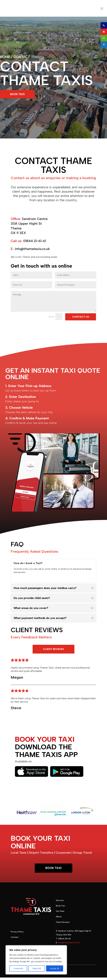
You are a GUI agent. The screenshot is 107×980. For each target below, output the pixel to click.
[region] (36, 960)
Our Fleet (60, 914)
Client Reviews (63, 925)
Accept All (55, 968)
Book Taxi (60, 908)
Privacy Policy (17, 934)
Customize (18, 968)
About (59, 919)
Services (60, 903)
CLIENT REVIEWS (53, 651)
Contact (15, 940)
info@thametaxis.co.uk (69, 945)
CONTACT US (81, 319)
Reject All (37, 968)
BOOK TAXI (19, 96)
